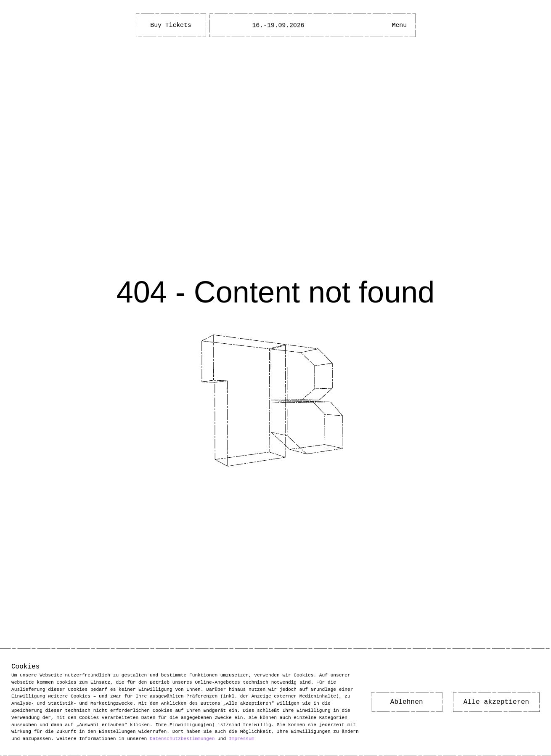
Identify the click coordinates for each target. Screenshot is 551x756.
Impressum (241, 739)
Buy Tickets (171, 25)
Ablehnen (407, 702)
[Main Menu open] (399, 25)
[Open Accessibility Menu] (374, 25)
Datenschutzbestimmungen (182, 739)
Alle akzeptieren (496, 702)
